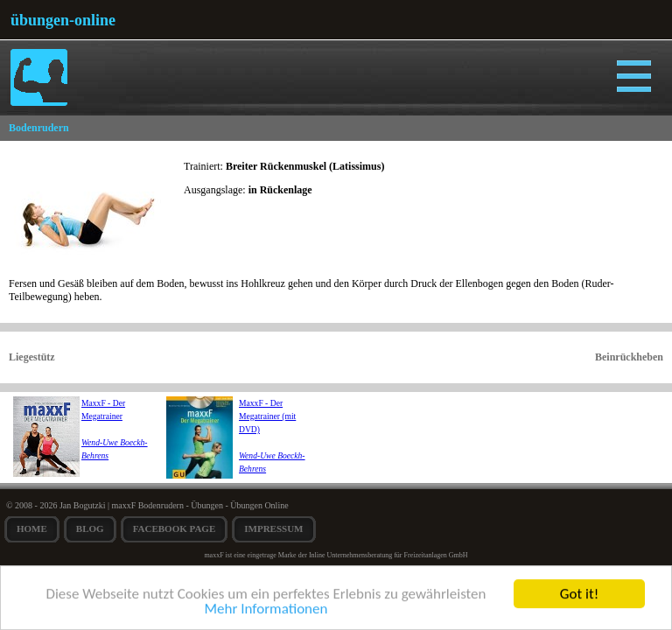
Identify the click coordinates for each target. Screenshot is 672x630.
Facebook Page (175, 528)
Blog (90, 528)
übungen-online (63, 20)
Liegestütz (32, 357)
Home (32, 528)
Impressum (273, 528)
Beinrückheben (629, 357)
